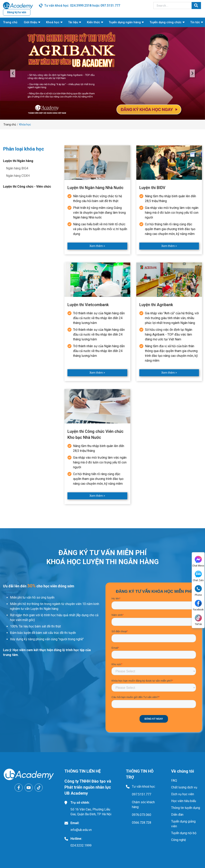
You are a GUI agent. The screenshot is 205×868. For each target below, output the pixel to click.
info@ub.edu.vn (81, 830)
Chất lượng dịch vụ (184, 787)
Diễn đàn (177, 815)
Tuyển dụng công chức (166, 22)
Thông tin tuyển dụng (186, 808)
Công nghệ (178, 840)
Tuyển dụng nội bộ (184, 833)
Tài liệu (73, 22)
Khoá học (53, 22)
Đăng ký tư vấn (17, 12)
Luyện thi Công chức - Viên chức (27, 187)
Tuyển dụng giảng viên (183, 824)
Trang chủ (10, 22)
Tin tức (195, 22)
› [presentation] (192, 73)
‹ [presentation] (13, 73)
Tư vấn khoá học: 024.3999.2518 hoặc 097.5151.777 (82, 6)
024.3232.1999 (81, 845)
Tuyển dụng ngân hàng (125, 22)
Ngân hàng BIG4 (17, 168)
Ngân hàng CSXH (18, 176)
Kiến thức (93, 22)
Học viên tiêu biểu (184, 801)
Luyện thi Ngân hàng (18, 161)
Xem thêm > (97, 246)
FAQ (174, 780)
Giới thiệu (31, 22)
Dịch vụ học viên (183, 794)
